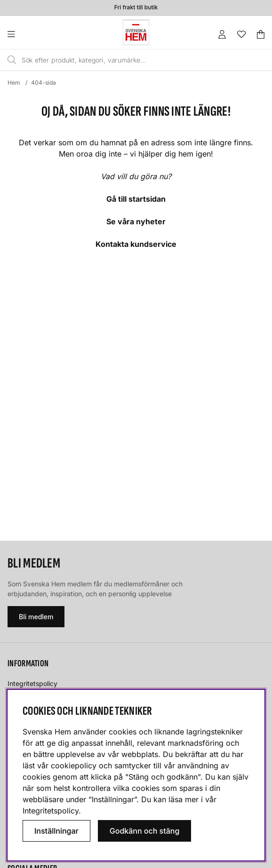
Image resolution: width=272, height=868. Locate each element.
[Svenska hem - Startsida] (136, 32)
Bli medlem (36, 617)
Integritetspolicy (32, 683)
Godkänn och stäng (145, 831)
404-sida (44, 83)
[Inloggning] (222, 34)
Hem (14, 83)
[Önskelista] (241, 34)
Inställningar (56, 831)
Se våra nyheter (136, 221)
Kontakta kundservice (136, 244)
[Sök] (120, 60)
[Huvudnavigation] (30, 34)
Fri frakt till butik (136, 8)
